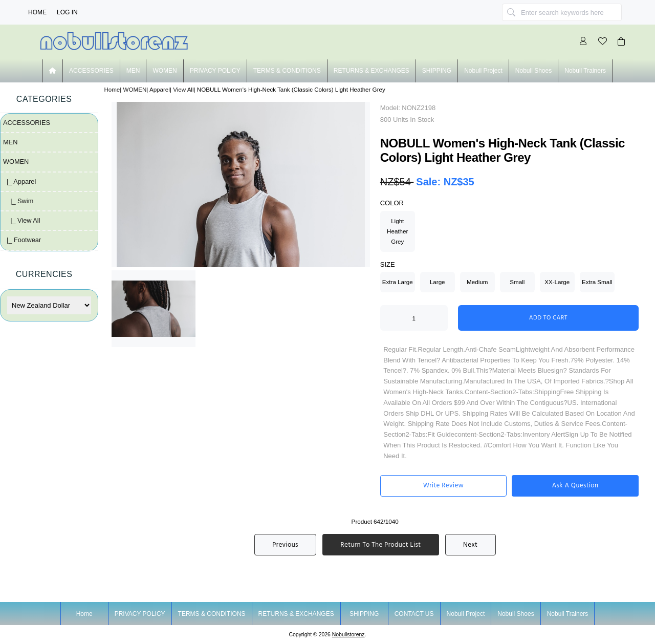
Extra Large (398, 282)
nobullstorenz (348, 635)
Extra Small (597, 282)
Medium (477, 282)
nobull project (483, 71)
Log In (67, 12)
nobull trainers (585, 71)
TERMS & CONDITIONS (287, 71)
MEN (133, 71)
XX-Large (557, 282)
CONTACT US (414, 614)
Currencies (44, 274)
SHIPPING (437, 71)
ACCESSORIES (91, 71)
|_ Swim (18, 201)
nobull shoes (533, 71)
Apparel (160, 89)
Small (517, 282)
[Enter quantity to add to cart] (414, 318)
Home (37, 12)
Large (438, 282)
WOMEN (135, 89)
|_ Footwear (22, 240)
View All (183, 89)
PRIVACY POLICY (215, 71)
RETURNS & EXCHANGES (372, 71)
